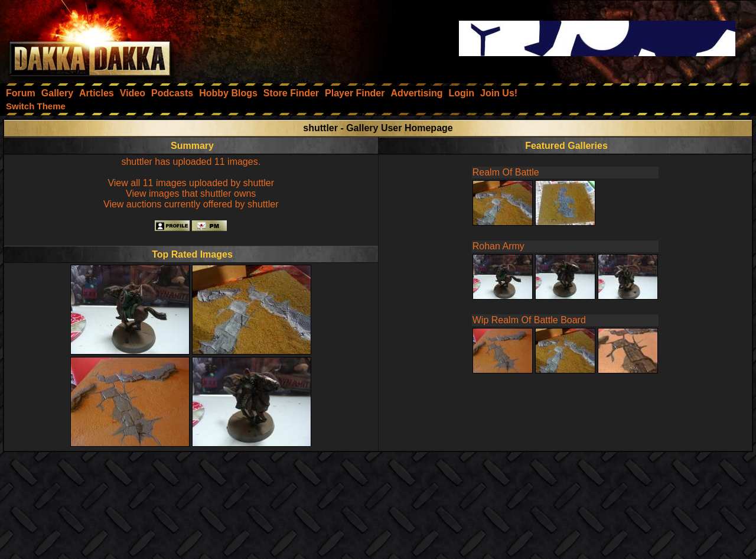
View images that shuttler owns (191, 194)
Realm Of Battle (506, 172)
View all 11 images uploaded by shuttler (191, 183)
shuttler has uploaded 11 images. (191, 162)
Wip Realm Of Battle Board (529, 320)
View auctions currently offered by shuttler (191, 204)
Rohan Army (498, 246)
